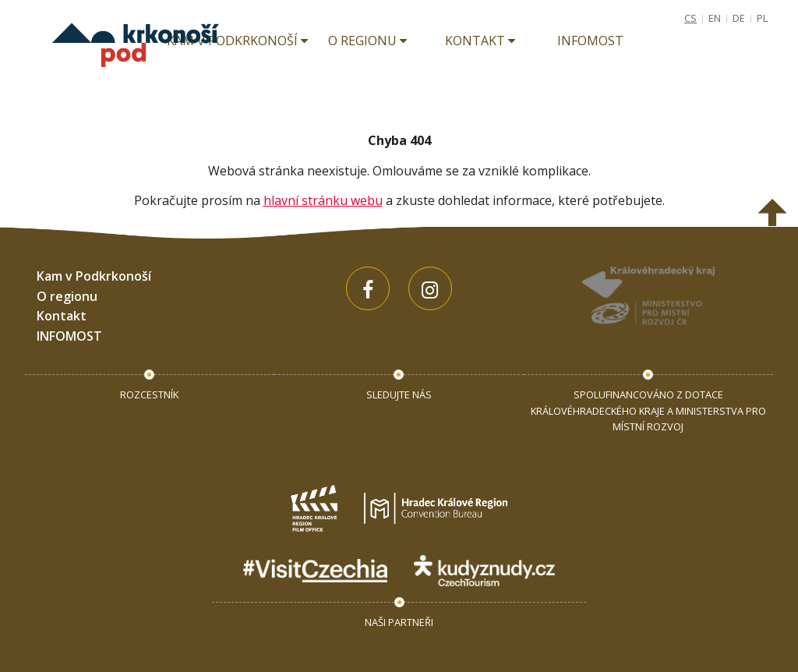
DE (739, 18)
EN (715, 18)
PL (762, 18)
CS (690, 18)
